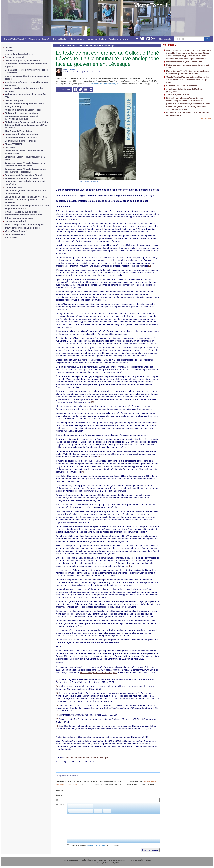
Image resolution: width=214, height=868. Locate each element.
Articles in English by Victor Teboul (22, 60)
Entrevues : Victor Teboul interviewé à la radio (25, 158)
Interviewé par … (77, 39)
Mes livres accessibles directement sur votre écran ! (27, 77)
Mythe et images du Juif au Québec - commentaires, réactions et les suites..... (25, 213)
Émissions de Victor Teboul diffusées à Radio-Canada (24, 152)
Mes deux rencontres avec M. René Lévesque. (87, 757)
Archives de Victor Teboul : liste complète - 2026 (26, 96)
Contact (9, 51)
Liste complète (205, 118)
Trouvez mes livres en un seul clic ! (22, 228)
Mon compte (165, 39)
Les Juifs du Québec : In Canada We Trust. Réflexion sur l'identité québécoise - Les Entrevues (26, 200)
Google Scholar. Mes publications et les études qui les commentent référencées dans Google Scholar (187, 80)
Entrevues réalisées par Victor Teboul (23, 175)
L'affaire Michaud (13, 187)
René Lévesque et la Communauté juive (25, 225)
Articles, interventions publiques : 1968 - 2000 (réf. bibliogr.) (25, 105)
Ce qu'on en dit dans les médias (21, 141)
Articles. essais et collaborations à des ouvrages (24, 90)
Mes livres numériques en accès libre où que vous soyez (27, 84)
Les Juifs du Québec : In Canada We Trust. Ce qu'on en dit (26, 192)
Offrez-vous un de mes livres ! (20, 218)
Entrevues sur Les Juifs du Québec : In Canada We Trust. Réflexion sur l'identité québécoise (25, 181)
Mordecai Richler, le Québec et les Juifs (184, 62)
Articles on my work (118, 39)
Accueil (9, 47)
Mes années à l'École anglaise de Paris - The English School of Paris (27, 207)
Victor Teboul (151, 5)
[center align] (207, 39)
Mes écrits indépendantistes (19, 54)
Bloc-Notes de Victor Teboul (19, 131)
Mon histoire (11, 238)
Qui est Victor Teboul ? (15, 39)
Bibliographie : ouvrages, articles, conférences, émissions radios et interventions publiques (22, 116)
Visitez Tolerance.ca (15, 234)
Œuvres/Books (59, 39)
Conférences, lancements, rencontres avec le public (26, 65)
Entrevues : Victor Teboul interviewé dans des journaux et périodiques (26, 170)
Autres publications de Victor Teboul (23, 110)
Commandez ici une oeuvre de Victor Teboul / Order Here (27, 71)
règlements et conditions (96, 845)
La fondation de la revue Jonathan (182, 86)
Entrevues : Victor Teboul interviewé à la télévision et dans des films (25, 164)
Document (10, 147)
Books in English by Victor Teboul (22, 134)
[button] (70, 806)
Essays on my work (15, 57)
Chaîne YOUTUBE (14, 144)
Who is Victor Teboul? (39, 39)
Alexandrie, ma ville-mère (178, 95)
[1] (72, 207)
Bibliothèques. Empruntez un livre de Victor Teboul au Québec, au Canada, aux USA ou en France (27, 125)
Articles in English (97, 39)
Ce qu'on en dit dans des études (21, 138)
